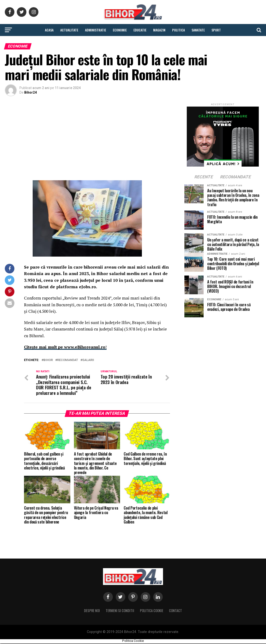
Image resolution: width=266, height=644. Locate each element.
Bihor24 (30, 92)
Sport (216, 30)
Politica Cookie (152, 611)
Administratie (96, 30)
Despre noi (92, 611)
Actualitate (69, 30)
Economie (120, 30)
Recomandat (68, 360)
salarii (88, 360)
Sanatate (198, 30)
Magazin (159, 30)
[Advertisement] (87, 139)
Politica (178, 30)
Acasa (49, 30)
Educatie (140, 30)
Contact (175, 611)
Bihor (48, 360)
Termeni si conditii (120, 611)
